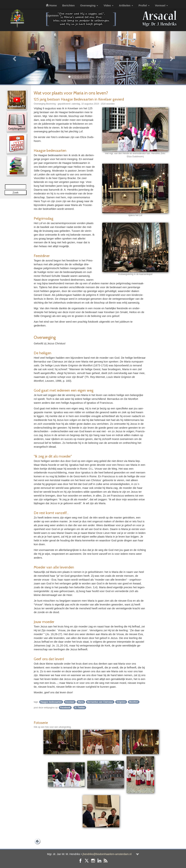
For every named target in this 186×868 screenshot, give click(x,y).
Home (51, 5)
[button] (14, 58)
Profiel (144, 5)
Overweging (89, 5)
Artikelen (126, 5)
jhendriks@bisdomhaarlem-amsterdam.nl (107, 854)
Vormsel (162, 5)
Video (108, 5)
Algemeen (54, 16)
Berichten (69, 5)
